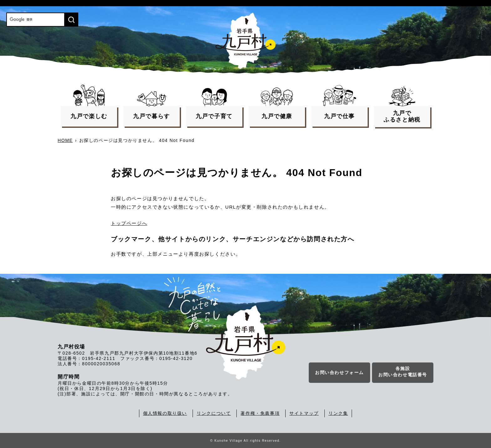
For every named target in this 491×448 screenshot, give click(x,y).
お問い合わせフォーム (339, 372)
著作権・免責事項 (260, 413)
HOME (65, 140)
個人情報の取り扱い (165, 413)
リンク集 (338, 413)
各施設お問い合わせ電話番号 (403, 372)
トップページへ (129, 223)
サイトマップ (304, 413)
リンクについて (214, 413)
